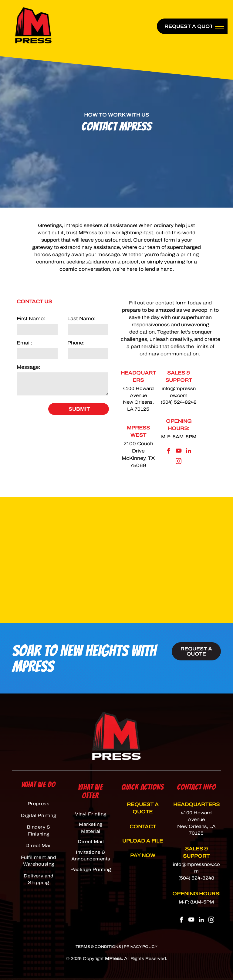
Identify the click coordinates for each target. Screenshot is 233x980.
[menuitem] (39, 804)
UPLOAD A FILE (143, 841)
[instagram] (179, 462)
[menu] (220, 26)
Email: (24, 343)
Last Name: (81, 319)
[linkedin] (189, 452)
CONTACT (143, 827)
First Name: (31, 319)
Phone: (76, 343)
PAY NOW (143, 855)
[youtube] (179, 452)
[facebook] (169, 452)
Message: (29, 367)
